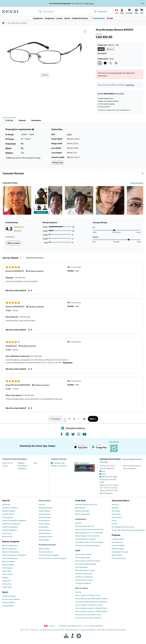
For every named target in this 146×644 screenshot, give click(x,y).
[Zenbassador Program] (120, 552)
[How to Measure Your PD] (85, 526)
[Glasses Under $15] (82, 511)
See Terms (90, 3)
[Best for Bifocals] (8, 565)
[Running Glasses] (8, 602)
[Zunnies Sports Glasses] (11, 599)
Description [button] (36, 120)
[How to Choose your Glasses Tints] (88, 614)
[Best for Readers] (8, 561)
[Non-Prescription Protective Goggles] (53, 558)
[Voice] (103, 490)
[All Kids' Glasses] (8, 514)
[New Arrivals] (7, 533)
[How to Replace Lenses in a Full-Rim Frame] (91, 608)
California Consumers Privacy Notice (52, 630)
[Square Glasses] (44, 511)
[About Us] (115, 504)
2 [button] (69, 419)
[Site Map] (115, 508)
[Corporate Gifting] (118, 545)
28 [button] (84, 419)
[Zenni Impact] (117, 517)
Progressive (11, 144)
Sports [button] (67, 18)
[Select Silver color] (111, 63)
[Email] (103, 474)
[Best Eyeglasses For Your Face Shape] (89, 533)
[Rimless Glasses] (45, 530)
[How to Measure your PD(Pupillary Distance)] (92, 598)
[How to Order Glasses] (83, 554)
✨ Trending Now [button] (97, 18)
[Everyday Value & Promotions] (86, 504)
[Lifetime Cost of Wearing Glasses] (87, 545)
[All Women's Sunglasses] (11, 524)
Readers (9, 153)
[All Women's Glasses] (10, 508)
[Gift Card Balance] (82, 463)
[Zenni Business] (117, 542)
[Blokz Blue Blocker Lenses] (85, 570)
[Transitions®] (7, 581)
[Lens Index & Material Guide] (86, 564)
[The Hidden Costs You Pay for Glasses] (89, 542)
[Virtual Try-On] (7, 463)
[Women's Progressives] (11, 552)
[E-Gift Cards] (7, 587)
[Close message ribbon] (143, 3)
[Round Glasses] (44, 520)
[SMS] (102, 477)
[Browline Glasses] (45, 517)
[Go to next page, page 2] (93, 419)
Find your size (58, 162)
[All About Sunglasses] (83, 583)
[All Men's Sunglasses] (10, 527)
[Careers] (115, 524)
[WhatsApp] (104, 479)
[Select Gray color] (100, 63)
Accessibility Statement (88, 630)
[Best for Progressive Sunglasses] (14, 555)
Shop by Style (45, 500)
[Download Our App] (119, 558)
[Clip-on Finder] (7, 574)
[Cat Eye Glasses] (45, 514)
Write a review (14, 243)
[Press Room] (116, 514)
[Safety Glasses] (44, 549)
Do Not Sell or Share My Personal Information (112, 630)
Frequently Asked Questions (15, 459)
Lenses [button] (60, 18)
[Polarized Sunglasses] (10, 558)
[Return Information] (59, 466)
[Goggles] (5, 577)
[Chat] (102, 471)
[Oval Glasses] (44, 527)
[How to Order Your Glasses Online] (88, 595)
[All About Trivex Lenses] (84, 580)
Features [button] (22, 120)
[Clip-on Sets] (7, 571)
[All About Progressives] (84, 574)
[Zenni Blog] (116, 511)
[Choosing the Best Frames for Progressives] (91, 602)
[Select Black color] (105, 63)
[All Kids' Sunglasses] (10, 530)
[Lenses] (5, 466)
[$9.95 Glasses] (80, 508)
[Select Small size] (101, 49)
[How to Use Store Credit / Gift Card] (88, 618)
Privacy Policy (34, 630)
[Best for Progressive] (10, 545)
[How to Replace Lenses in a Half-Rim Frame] (91, 611)
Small (69, 134)
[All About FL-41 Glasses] (84, 577)
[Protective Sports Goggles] (49, 555)
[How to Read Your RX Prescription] (88, 561)
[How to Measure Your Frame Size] (88, 536)
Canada (50, 626)
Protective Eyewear (47, 545)
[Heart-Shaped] (44, 540)
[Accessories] (7, 584)
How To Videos (82, 588)
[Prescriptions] (23, 466)
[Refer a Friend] (117, 555)
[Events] (114, 520)
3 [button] (74, 419)
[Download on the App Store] (81, 447)
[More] (35, 463)
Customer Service (59, 459)
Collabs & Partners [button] (80, 18)
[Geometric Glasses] (46, 536)
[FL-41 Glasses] (7, 568)
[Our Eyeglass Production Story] (123, 527)
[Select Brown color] (116, 63)
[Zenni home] (3, 23)
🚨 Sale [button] (110, 18)
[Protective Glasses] (46, 552)
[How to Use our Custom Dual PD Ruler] (89, 529)
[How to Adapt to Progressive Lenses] (89, 605)
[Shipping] (21, 463)
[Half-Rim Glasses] (45, 533)
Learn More (130, 85)
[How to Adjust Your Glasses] (86, 539)
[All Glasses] (6, 504)
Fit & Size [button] (9, 120)
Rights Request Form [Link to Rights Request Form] (72, 630)
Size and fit (102, 53)
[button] (100, 11)
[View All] (42, 504)
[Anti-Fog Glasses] (82, 567)
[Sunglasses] (22, 468)
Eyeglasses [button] (38, 18)
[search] (65, 11)
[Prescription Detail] (33, 129)
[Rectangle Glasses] (46, 508)
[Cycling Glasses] (8, 606)
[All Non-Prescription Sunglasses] (14, 520)
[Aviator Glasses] (45, 524)
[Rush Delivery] (7, 536)
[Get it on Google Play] (99, 447)
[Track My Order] (58, 463)
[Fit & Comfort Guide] (83, 557)
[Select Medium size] (110, 49)
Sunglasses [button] (50, 18)
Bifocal (8, 148)
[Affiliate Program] (118, 549)
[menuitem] (73, 18)
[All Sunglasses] (8, 517)
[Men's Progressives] (10, 549)
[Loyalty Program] (118, 539)
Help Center (134, 466)
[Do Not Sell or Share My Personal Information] (128, 530)
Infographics (81, 519)
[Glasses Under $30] (82, 514)
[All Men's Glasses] (9, 511)
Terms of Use (24, 630)
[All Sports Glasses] (9, 596)
